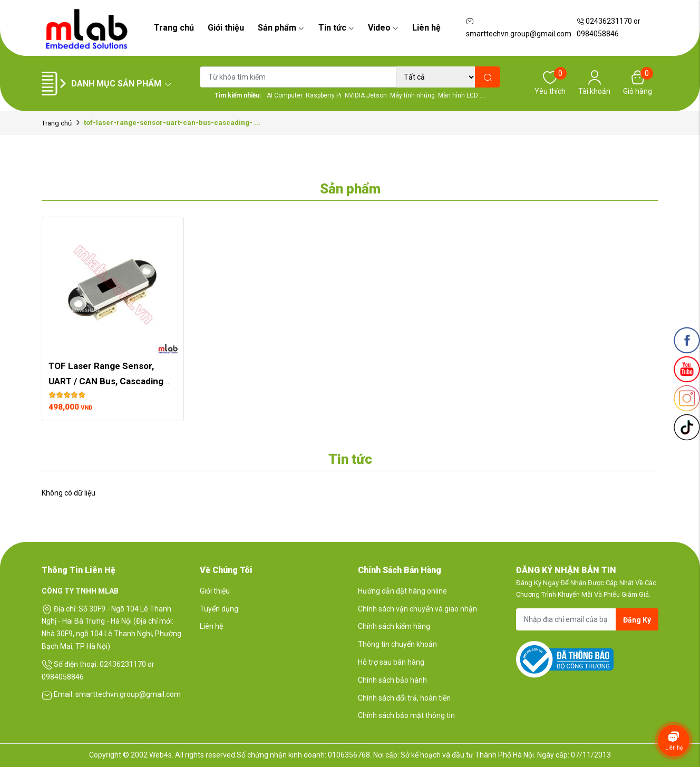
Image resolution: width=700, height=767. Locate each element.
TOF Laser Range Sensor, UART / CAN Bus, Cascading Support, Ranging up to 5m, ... (110, 381)
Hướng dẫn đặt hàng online (402, 591)
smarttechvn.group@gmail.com (519, 28)
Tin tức (336, 28)
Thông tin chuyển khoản (397, 644)
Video (383, 28)
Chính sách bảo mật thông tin (406, 715)
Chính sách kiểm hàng (394, 626)
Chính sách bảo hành (392, 680)
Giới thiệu (226, 28)
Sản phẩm (281, 28)
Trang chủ (174, 28)
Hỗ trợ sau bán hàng (391, 662)
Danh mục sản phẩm (122, 84)
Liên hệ (426, 28)
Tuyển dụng (219, 609)
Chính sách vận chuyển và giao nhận (417, 609)
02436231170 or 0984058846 (609, 27)
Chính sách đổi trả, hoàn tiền (404, 698)
